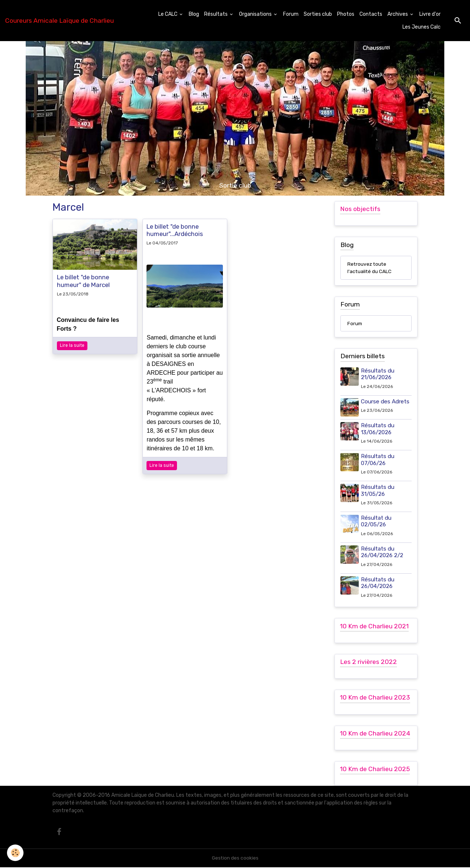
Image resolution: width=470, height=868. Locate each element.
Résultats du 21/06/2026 (378, 374)
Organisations (256, 14)
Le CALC (168, 14)
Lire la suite (72, 345)
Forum (291, 14)
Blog (194, 14)
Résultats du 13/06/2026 (378, 429)
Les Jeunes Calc (422, 27)
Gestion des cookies (235, 859)
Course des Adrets (386, 402)
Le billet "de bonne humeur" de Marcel (83, 281)
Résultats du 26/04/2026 (378, 583)
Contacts (371, 14)
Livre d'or (430, 14)
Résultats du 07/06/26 (378, 460)
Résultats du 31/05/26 (378, 491)
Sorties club (318, 14)
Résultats (216, 14)
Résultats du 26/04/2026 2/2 (382, 552)
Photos (346, 14)
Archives (398, 14)
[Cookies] (16, 853)
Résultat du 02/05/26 (377, 522)
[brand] (59, 21)
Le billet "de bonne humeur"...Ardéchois (175, 230)
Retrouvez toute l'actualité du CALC (370, 268)
